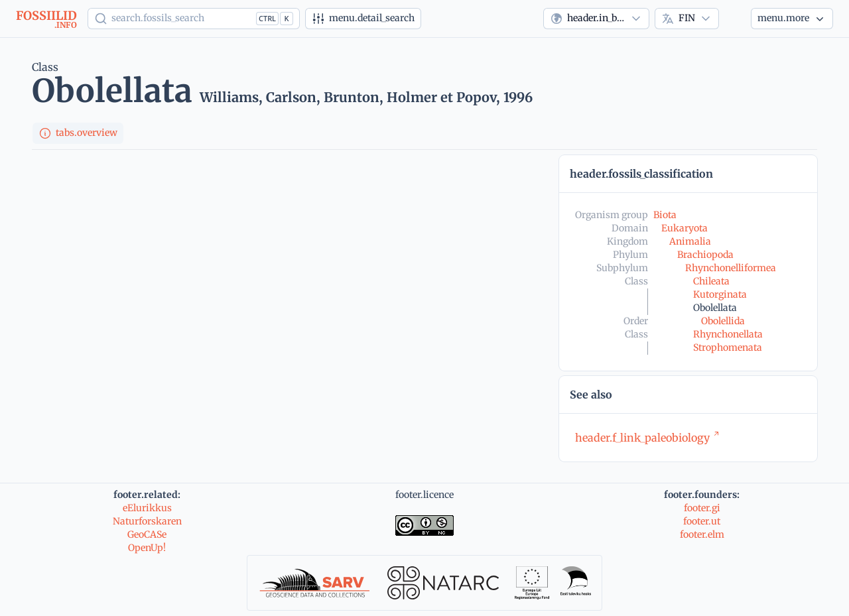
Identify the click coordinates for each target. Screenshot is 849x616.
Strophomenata (728, 347)
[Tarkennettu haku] (363, 19)
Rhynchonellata (728, 334)
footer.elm (702, 534)
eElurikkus (147, 508)
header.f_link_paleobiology (648, 438)
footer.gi (702, 508)
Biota (665, 215)
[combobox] (596, 19)
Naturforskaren (147, 521)
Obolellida (723, 321)
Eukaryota (685, 228)
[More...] (792, 19)
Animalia (690, 241)
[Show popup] (194, 19)
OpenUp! (147, 548)
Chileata (711, 281)
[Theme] (735, 19)
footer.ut (702, 521)
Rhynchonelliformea (731, 268)
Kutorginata (720, 294)
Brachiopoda (705, 255)
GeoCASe (147, 534)
